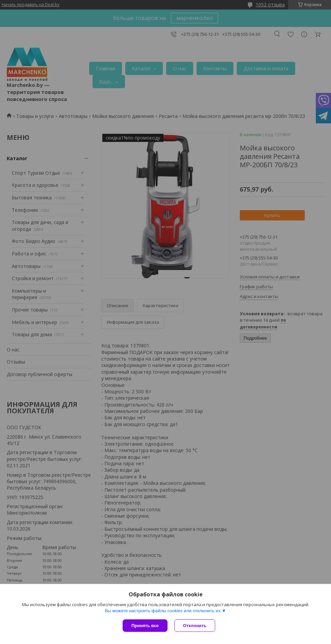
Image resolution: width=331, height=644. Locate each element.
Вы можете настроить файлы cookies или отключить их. (163, 611)
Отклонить (195, 626)
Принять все (145, 626)
